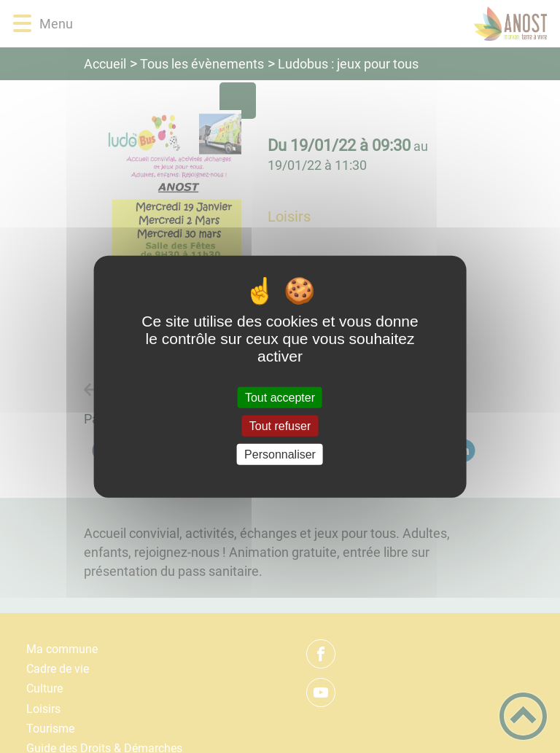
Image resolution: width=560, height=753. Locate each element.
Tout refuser (280, 425)
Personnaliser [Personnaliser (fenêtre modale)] (280, 454)
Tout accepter (280, 397)
